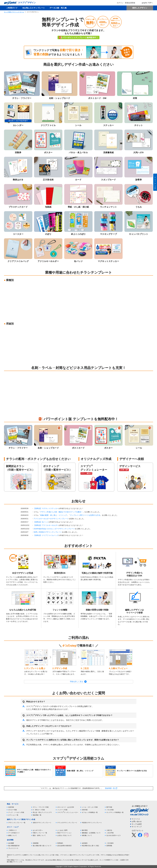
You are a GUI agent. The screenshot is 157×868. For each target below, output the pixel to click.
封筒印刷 (85, 810)
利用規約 (60, 843)
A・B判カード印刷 (39, 810)
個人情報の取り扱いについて (42, 846)
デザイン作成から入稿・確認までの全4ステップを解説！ (62, 512)
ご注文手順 (110, 833)
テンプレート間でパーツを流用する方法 (85, 515)
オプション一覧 (13, 815)
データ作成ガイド (14, 833)
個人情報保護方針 (14, 846)
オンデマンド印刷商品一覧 (115, 812)
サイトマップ (137, 827)
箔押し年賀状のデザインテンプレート (48, 532)
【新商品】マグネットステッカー (46, 508)
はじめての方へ (38, 830)
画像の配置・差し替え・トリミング (54, 515)
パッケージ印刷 (62, 810)
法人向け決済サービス (114, 835)
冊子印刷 (109, 807)
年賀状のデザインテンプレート (92, 823)
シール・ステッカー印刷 (90, 807)
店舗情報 (36, 843)
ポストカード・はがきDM (66, 807)
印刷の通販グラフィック (15, 860)
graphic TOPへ (146, 3)
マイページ (136, 819)
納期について (13, 835)
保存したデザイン (140, 8)
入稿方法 (109, 830)
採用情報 (109, 846)
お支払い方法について (65, 835)
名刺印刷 (11, 807)
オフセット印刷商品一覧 (90, 812)
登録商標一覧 (110, 788)
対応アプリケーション (65, 833)
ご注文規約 (110, 843)
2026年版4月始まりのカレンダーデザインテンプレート (54, 529)
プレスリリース (13, 848)
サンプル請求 (137, 824)
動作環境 (85, 830)
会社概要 (11, 843)
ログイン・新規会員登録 (124, 3)
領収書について (87, 835)
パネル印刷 (110, 810)
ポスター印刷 (13, 810)
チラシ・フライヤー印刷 (41, 807)
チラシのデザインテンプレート (67, 823)
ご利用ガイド (12, 8)
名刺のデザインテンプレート (42, 823)
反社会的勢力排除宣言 (65, 846)
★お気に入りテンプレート (34, 8)
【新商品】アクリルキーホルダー (46, 525)
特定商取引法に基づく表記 (90, 846)
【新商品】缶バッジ (41, 522)
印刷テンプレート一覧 (40, 833)
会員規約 (85, 843)
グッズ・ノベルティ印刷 (16, 812)
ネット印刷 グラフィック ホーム (14, 12)
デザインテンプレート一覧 (17, 823)
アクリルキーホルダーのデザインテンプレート (51, 519)
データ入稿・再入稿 (58, 8)
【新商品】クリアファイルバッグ (46, 535)
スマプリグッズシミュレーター (68, 812)
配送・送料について (39, 835)
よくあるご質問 (62, 830)
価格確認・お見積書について (91, 833)
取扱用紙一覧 (37, 815)
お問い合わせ (137, 821)
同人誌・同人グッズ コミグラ (42, 812)
